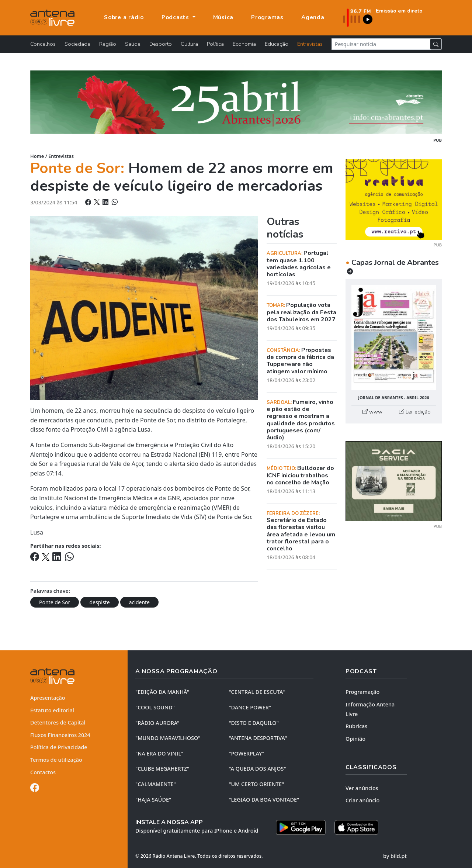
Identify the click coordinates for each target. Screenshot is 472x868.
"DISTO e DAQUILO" (254, 723)
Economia (244, 44)
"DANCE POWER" (250, 707)
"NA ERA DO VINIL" (159, 753)
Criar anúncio (362, 800)
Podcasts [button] (176, 17)
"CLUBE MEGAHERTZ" (162, 769)
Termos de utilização (56, 760)
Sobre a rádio (124, 17)
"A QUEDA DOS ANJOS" (257, 769)
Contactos (43, 772)
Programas (267, 17)
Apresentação (48, 698)
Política (215, 44)
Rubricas (356, 726)
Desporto (161, 44)
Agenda (313, 17)
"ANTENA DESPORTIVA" (258, 738)
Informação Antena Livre (370, 709)
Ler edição (415, 412)
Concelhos (43, 44)
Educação (277, 44)
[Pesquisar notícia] (381, 44)
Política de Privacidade (59, 747)
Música (223, 17)
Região (108, 44)
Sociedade (77, 44)
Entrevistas (310, 44)
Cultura (189, 44)
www (372, 412)
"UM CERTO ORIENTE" (256, 784)
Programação (362, 692)
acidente (139, 602)
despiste (99, 602)
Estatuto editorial (52, 710)
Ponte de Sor (55, 602)
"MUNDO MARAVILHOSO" (168, 738)
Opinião (355, 739)
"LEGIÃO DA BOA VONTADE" (264, 800)
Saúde (133, 44)
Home (37, 156)
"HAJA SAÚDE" (153, 800)
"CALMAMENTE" (156, 784)
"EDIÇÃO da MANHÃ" (162, 692)
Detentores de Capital (58, 722)
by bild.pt (395, 856)
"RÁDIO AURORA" (157, 723)
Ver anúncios (362, 788)
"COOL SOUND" (155, 707)
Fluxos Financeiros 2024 (60, 735)
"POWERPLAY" (246, 753)
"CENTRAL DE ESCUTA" (257, 692)
